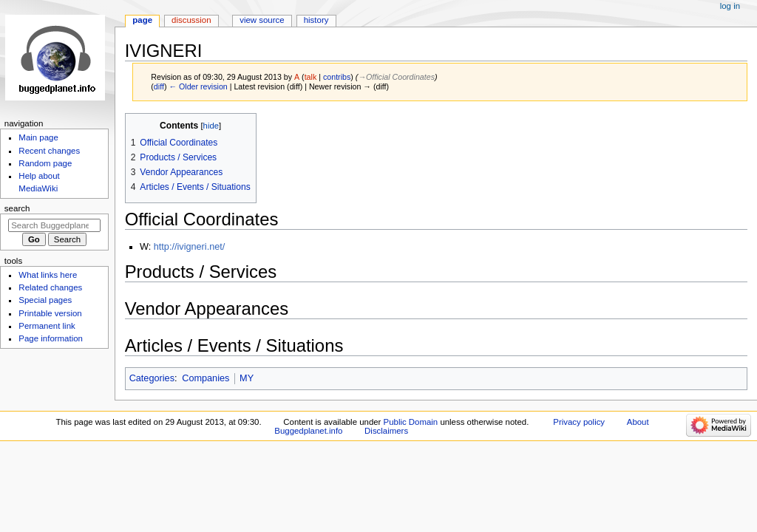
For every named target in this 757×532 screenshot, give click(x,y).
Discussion (191, 20)
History (316, 20)
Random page (45, 163)
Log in (730, 6)
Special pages (45, 300)
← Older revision (198, 86)
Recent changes (49, 151)
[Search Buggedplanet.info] (54, 225)
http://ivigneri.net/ (190, 247)
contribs (337, 77)
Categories (152, 378)
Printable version (50, 313)
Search (17, 208)
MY (247, 378)
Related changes (50, 287)
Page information (51, 338)
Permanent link (47, 326)
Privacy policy (579, 422)
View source (262, 20)
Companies (206, 378)
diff (159, 86)
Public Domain (411, 422)
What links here (48, 275)
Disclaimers (386, 431)
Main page (38, 137)
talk (311, 77)
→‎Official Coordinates (396, 77)
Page (142, 20)
